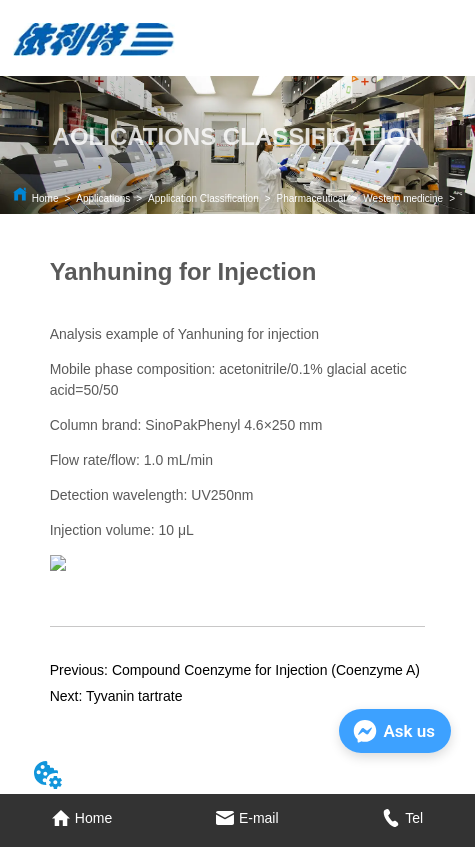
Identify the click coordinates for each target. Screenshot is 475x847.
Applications (103, 198)
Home (45, 198)
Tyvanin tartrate (134, 696)
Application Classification (203, 198)
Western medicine (403, 198)
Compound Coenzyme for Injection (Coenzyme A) (266, 670)
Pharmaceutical (311, 198)
